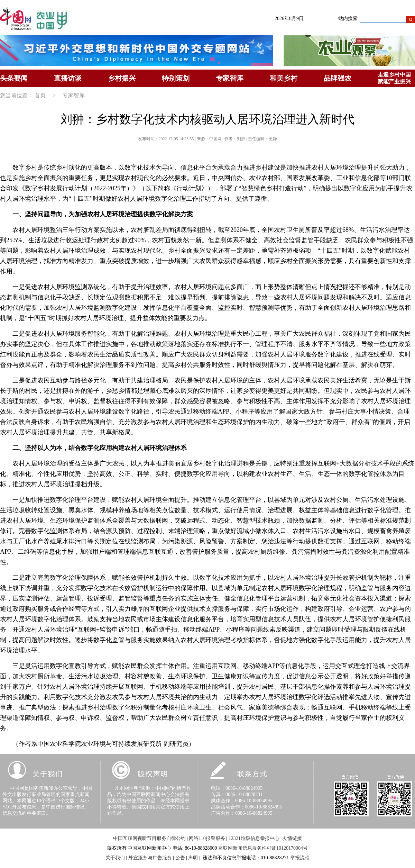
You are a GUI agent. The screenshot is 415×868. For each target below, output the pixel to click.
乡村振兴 (122, 78)
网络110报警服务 (207, 838)
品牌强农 (338, 78)
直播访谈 (68, 78)
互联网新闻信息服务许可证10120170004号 (263, 848)
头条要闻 (14, 78)
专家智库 (230, 78)
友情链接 (292, 838)
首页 (40, 95)
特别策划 (176, 78)
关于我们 (115, 858)
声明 (193, 858)
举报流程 (300, 858)
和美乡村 (284, 78)
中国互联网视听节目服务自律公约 (149, 838)
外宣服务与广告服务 (150, 858)
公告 (180, 858)
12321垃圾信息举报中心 (254, 838)
